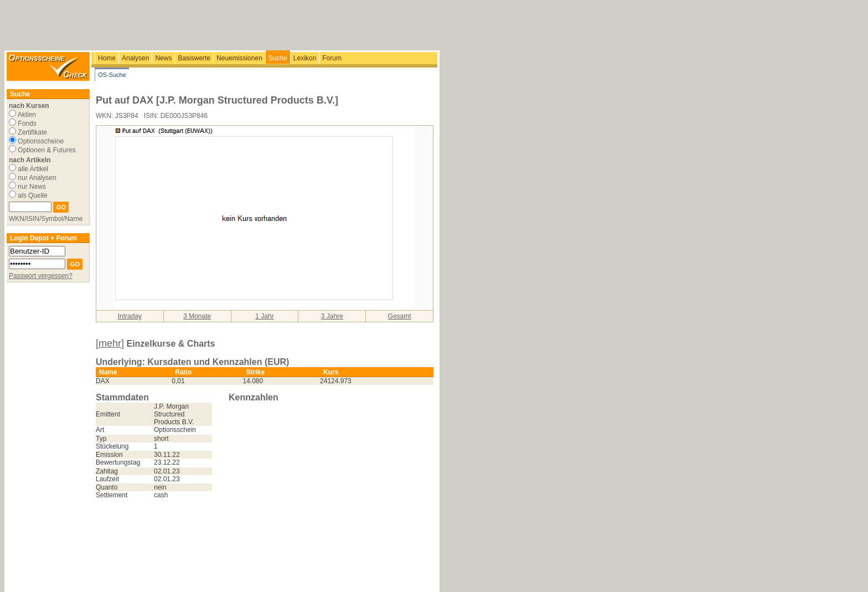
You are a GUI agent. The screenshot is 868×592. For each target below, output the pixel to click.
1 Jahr (264, 316)
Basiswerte (194, 58)
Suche (278, 58)
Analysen (135, 58)
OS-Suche (112, 75)
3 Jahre (332, 316)
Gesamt (400, 316)
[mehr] (110, 343)
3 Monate (197, 316)
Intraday (130, 316)
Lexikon (305, 58)
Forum (332, 58)
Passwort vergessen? (41, 276)
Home (107, 58)
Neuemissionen (239, 58)
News (163, 58)
